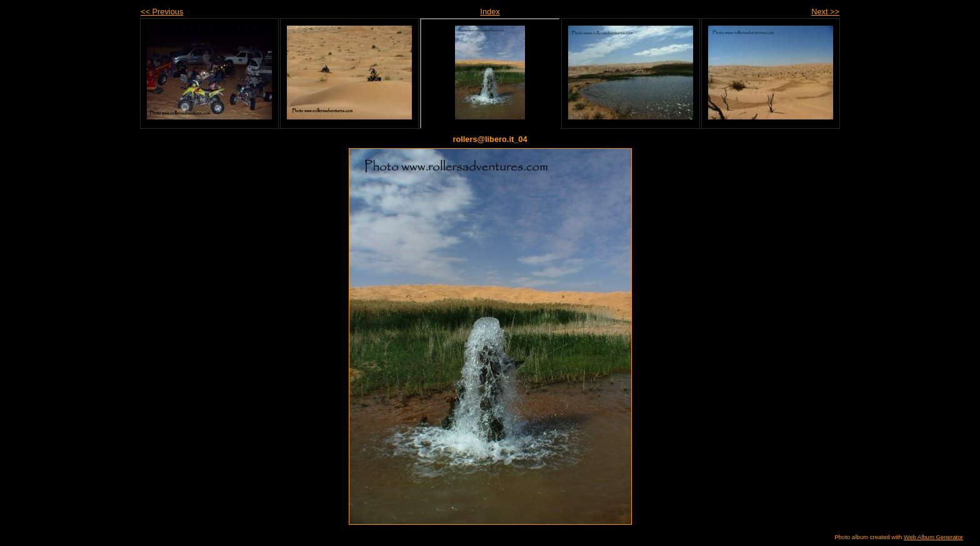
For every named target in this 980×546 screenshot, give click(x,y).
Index (490, 12)
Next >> (825, 12)
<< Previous (162, 12)
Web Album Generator (933, 537)
